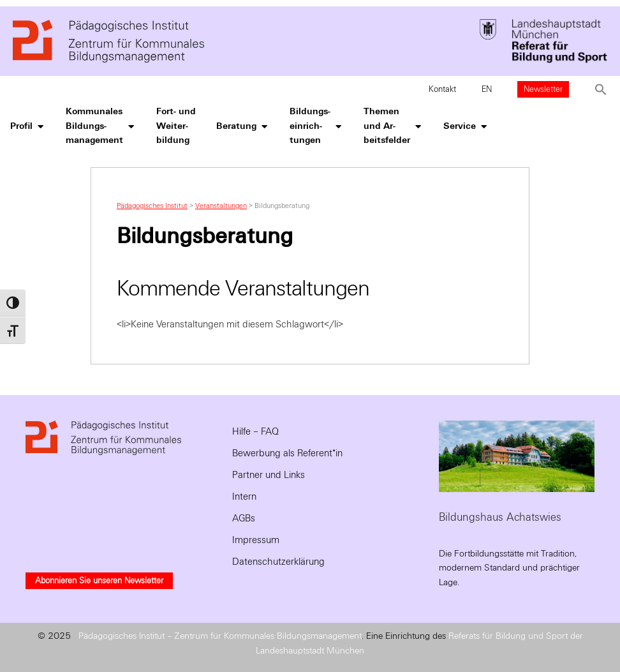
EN (487, 89)
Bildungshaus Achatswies (500, 517)
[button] (601, 89)
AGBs (244, 518)
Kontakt (442, 89)
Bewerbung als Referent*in (287, 453)
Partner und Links (269, 475)
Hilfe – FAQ (255, 431)
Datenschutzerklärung (278, 562)
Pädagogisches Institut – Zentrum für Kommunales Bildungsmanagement (220, 636)
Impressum (256, 540)
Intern (244, 497)
